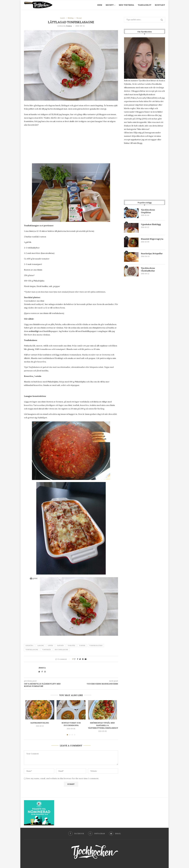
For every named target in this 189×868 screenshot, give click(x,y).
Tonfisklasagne (32, 650)
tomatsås (71, 645)
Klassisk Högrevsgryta (152, 239)
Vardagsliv (145, 5)
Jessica (69, 26)
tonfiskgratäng (96, 645)
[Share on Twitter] (80, 659)
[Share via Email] (86, 659)
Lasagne (41, 645)
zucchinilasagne (61, 650)
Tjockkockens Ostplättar (148, 211)
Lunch (62, 18)
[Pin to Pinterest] (83, 659)
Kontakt (160, 5)
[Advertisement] (71, 145)
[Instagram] (96, 834)
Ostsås (50, 645)
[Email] (115, 834)
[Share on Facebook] (78, 659)
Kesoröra (29, 645)
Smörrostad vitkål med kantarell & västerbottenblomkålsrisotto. (105, 725)
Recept (110, 5)
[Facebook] (76, 834)
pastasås (60, 645)
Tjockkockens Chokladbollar (148, 269)
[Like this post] (75, 659)
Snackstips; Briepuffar (152, 253)
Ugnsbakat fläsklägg (151, 224)
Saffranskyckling (40, 723)
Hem (100, 5)
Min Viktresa (127, 5)
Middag (71, 18)
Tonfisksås (46, 650)
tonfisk (82, 645)
